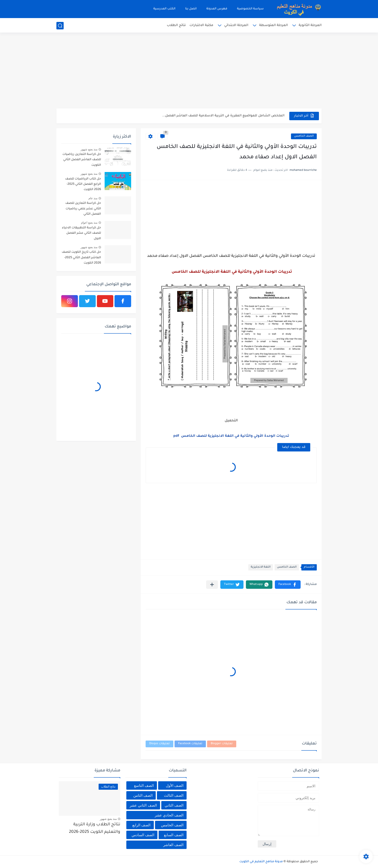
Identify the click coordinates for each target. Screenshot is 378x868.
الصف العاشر (173, 845)
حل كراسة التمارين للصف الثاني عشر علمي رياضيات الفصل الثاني (83, 209)
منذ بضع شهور (89, 149)
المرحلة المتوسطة (273, 25)
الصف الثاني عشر (143, 805)
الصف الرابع (141, 825)
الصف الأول (175, 785)
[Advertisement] (189, 71)
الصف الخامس (304, 136)
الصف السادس (143, 835)
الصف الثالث (174, 795)
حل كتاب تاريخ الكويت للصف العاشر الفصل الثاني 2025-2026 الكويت (81, 258)
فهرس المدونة (217, 9)
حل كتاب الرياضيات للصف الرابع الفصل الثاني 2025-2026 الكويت (83, 184)
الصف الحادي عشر (169, 815)
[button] (288, 585)
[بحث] (60, 26)
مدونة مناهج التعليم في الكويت (261, 862)
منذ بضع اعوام (89, 223)
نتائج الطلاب (176, 25)
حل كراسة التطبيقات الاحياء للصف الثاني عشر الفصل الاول (81, 233)
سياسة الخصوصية (250, 9)
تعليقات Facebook (190, 744)
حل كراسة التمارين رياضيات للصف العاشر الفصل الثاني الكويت (82, 160)
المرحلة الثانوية (310, 25)
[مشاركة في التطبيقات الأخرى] (212, 585)
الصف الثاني (174, 805)
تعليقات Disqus (159, 744)
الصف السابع (174, 835)
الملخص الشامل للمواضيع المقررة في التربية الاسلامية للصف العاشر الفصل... (223, 116)
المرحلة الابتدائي (236, 25)
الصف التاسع (144, 785)
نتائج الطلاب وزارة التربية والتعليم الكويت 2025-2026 (95, 828)
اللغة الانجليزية (261, 567)
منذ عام (93, 198)
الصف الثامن (143, 795)
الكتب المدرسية (164, 9)
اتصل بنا (191, 9)
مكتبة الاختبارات (201, 25)
